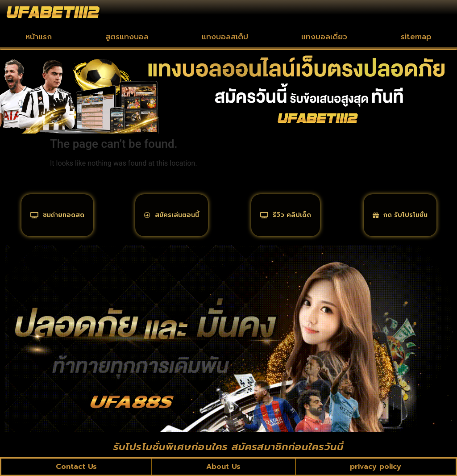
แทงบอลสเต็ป (225, 37)
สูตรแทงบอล (127, 37)
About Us (223, 467)
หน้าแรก (39, 37)
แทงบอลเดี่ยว (324, 37)
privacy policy (376, 467)
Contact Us (76, 467)
